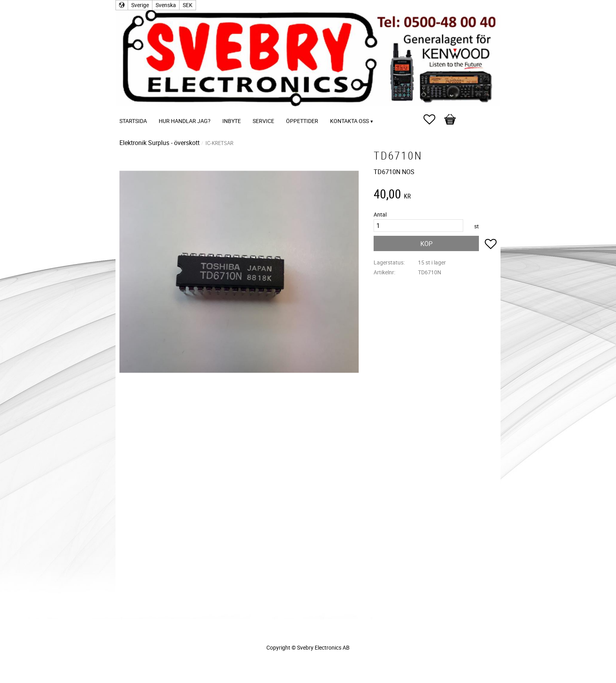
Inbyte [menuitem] (232, 121)
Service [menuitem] (263, 121)
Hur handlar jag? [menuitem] (185, 121)
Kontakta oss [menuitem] (349, 121)
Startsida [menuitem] (133, 121)
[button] (433, 119)
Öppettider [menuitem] (302, 121)
